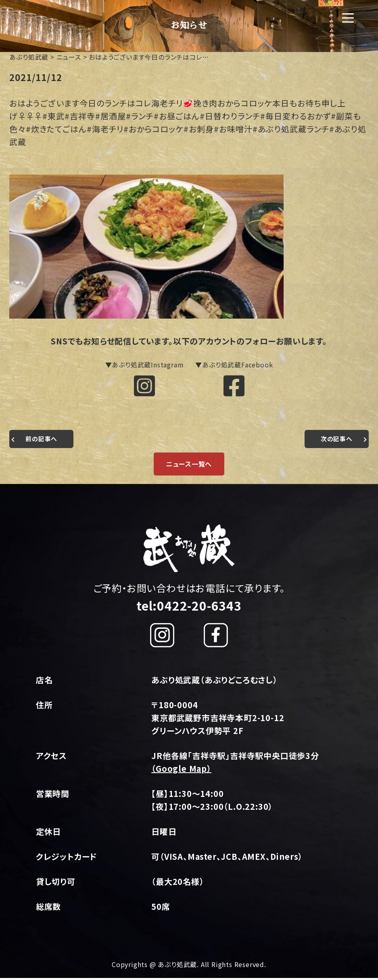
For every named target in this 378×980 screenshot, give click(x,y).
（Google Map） (181, 771)
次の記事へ (336, 441)
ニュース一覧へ (189, 466)
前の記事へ (42, 441)
